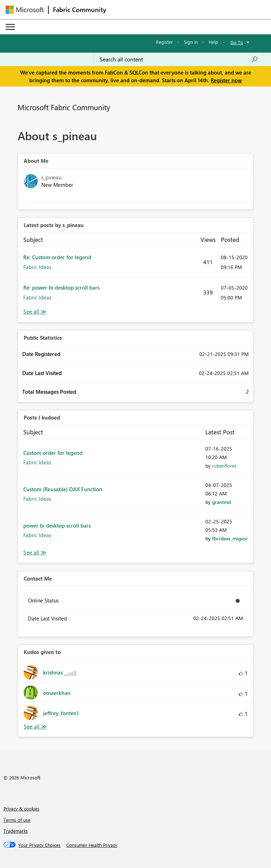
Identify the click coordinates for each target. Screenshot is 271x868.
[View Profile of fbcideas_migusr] (230, 538)
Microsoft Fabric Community (64, 107)
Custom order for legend (53, 453)
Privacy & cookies (22, 808)
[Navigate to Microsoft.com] (25, 10)
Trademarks (16, 831)
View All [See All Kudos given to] (35, 727)
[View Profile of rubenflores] (224, 466)
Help (213, 42)
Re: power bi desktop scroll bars (61, 287)
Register (164, 42)
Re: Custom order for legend (57, 257)
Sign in (191, 42)
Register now (226, 80)
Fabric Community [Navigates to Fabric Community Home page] (80, 10)
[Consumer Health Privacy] (92, 845)
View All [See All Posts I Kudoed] (35, 552)
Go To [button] (237, 42)
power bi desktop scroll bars (57, 525)
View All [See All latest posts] (35, 312)
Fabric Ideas (37, 267)
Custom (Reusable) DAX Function (63, 489)
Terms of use (17, 820)
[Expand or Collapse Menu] (10, 27)
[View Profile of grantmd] (221, 502)
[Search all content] (179, 59)
